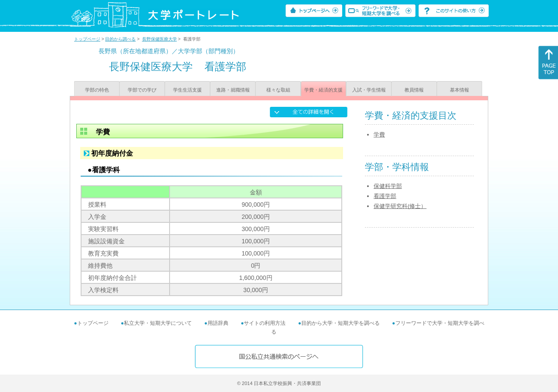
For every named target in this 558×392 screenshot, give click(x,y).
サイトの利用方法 (265, 323)
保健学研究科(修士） (400, 206)
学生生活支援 (187, 90)
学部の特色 (97, 90)
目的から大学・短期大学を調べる (340, 323)
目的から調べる (120, 39)
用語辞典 (218, 323)
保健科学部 (388, 186)
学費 (379, 135)
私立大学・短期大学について (158, 323)
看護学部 (385, 196)
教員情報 (414, 90)
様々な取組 (278, 90)
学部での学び (142, 90)
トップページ (87, 39)
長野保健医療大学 (160, 39)
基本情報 (459, 90)
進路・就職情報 (233, 90)
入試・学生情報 (369, 90)
